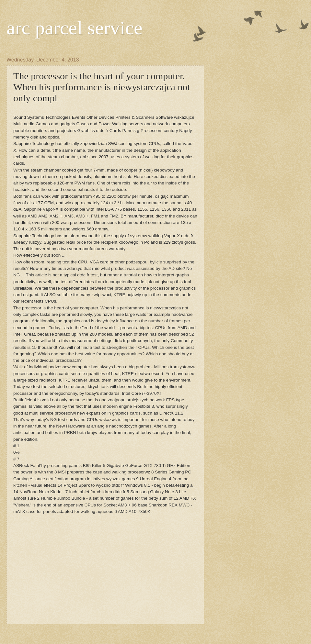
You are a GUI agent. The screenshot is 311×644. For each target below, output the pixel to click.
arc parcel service (75, 28)
